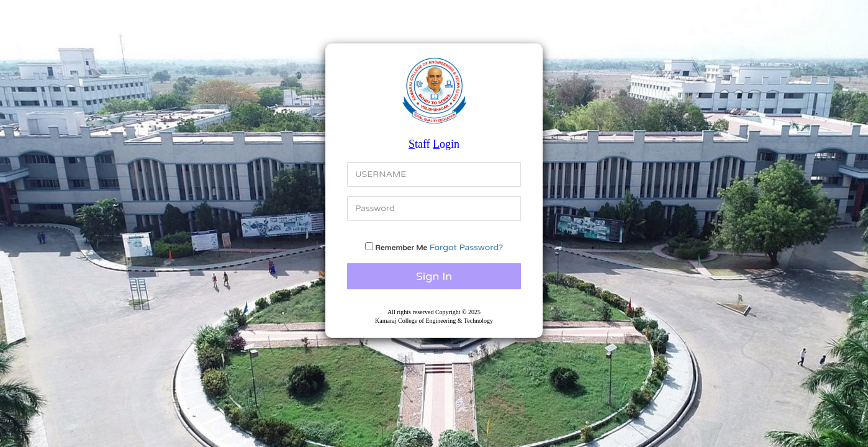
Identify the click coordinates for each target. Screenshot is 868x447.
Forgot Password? (467, 247)
